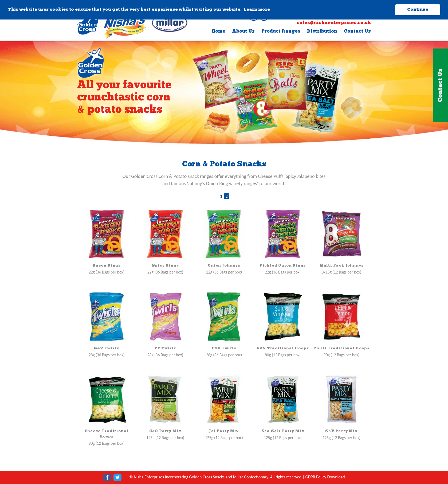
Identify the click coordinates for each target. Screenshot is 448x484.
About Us (243, 31)
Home (218, 31)
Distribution (322, 31)
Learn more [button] (257, 10)
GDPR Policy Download (325, 477)
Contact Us (357, 31)
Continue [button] (418, 10)
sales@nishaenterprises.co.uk (334, 23)
